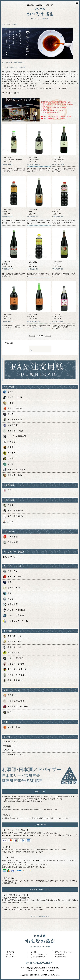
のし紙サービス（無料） (14, 755)
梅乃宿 (8, 696)
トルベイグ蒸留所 (14, 616)
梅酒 (7, 712)
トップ (4, 24)
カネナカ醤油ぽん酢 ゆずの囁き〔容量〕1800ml (58, 159)
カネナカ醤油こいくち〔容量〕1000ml (7, 212)
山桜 (7, 582)
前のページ (32, 336)
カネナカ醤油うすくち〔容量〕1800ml (57, 264)
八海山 (8, 522)
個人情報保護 (60, 954)
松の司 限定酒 (13, 398)
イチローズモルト (14, 577)
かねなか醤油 (12, 24)
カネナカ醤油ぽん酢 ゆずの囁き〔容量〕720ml (33, 159)
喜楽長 (8, 448)
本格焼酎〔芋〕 (13, 636)
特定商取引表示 (60, 957)
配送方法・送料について (63, 952)
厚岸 (7, 593)
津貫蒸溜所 (10, 605)
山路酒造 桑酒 (13, 475)
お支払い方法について (38, 957)
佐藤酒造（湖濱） (14, 431)
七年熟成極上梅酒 (14, 701)
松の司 (8, 392)
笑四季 (8, 414)
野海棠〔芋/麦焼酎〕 (15, 675)
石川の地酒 (10, 542)
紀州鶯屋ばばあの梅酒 (16, 707)
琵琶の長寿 (10, 425)
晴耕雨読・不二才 (14, 653)
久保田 (8, 505)
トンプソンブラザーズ (16, 621)
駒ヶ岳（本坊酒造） (15, 610)
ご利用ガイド (10, 952)
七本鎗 (8, 403)
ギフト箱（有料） (11, 742)
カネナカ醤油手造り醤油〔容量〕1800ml (32, 316)
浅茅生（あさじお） (15, 470)
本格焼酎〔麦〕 (13, 642)
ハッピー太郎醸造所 (15, 436)
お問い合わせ (10, 954)
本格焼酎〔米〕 (13, 647)
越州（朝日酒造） (14, 511)
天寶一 (8, 490)
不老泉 (8, 459)
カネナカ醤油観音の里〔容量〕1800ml (7, 264)
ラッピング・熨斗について (39, 954)
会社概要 (33, 952)
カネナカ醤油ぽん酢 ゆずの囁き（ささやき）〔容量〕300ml (12, 159)
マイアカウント (11, 957)
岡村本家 (9, 453)
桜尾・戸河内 (12, 588)
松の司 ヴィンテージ (13, 557)
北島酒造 (9, 442)
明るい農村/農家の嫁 (15, 669)
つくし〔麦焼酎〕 (14, 658)
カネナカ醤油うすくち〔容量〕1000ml (32, 264)
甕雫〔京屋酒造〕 (14, 681)
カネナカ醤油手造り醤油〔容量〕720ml (7, 317)
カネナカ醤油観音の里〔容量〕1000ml (57, 212)
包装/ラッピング (11, 750)
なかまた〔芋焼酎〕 (15, 664)
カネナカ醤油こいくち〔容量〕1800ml (32, 212)
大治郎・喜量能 (13, 420)
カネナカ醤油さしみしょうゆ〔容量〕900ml (57, 316)
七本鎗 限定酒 (13, 409)
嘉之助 (8, 599)
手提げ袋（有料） (11, 746)
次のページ (48, 336)
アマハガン (10, 571)
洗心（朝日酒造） (14, 516)
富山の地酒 (10, 537)
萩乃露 (8, 464)
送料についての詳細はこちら (40, 916)
